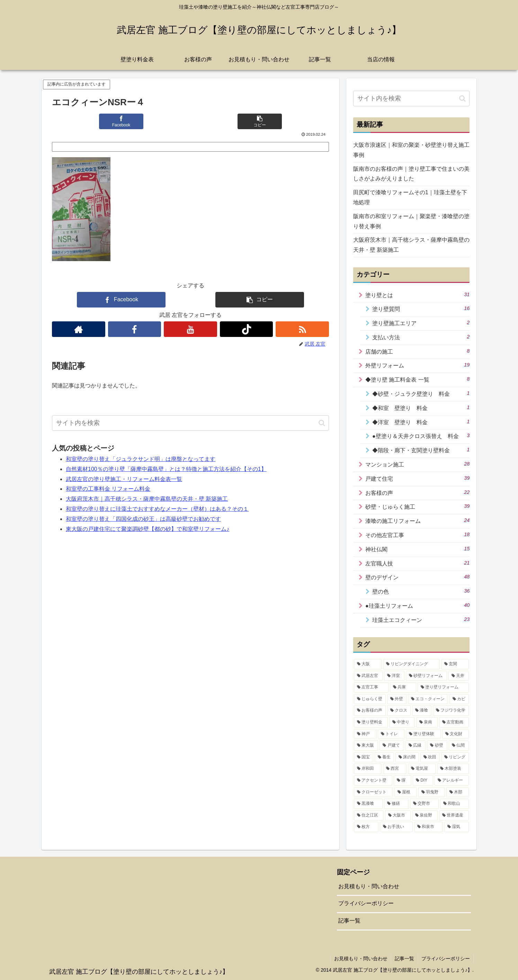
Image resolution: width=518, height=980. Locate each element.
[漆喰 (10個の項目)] (422, 711)
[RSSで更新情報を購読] (302, 329)
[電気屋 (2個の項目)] (422, 769)
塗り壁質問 (421, 309)
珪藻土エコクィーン (421, 620)
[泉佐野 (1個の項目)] (425, 816)
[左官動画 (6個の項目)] (454, 722)
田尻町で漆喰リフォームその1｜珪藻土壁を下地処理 (410, 197)
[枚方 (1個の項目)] (366, 827)
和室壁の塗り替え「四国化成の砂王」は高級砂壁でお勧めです (143, 519)
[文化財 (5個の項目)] (456, 734)
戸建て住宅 (417, 478)
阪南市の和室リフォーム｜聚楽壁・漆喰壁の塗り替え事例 (411, 221)
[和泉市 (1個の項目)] (428, 827)
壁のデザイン (417, 577)
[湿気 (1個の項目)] (457, 827)
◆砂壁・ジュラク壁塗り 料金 (421, 393)
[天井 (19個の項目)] (459, 676)
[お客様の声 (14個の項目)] (370, 711)
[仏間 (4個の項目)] (459, 746)
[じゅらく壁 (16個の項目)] (370, 699)
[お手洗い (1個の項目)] (396, 827)
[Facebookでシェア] (121, 121)
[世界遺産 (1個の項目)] (454, 816)
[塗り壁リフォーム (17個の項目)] (443, 687)
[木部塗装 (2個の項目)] (453, 769)
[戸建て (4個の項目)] (392, 746)
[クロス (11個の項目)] (399, 711)
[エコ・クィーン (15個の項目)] (428, 699)
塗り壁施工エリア (421, 323)
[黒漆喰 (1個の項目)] (368, 804)
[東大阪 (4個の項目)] (366, 746)
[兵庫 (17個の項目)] (403, 687)
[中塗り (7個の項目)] (402, 722)
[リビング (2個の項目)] (455, 757)
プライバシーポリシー (366, 903)
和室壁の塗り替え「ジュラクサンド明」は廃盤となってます (141, 459)
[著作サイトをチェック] (79, 329)
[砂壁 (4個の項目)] (437, 746)
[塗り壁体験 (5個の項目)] (423, 734)
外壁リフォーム (417, 365)
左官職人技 (417, 563)
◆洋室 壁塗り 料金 (421, 422)
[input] (190, 423)
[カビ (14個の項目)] (459, 699)
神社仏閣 (417, 549)
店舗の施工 (417, 351)
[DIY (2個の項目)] (423, 781)
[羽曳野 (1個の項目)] (432, 792)
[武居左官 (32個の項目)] (368, 676)
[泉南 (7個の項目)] (427, 722)
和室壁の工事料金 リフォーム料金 (108, 489)
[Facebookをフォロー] (135, 329)
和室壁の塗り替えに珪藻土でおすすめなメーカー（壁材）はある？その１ (157, 509)
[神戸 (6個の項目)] (365, 734)
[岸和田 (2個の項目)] (368, 769)
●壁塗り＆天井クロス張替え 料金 (421, 436)
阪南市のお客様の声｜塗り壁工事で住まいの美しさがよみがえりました (411, 174)
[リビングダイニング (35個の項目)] (411, 664)
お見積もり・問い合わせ (369, 886)
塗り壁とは (417, 295)
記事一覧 (349, 921)
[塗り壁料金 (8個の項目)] (371, 722)
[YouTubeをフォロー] (190, 329)
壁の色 (421, 591)
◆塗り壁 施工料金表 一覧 (417, 379)
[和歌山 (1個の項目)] (454, 804)
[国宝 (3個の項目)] (364, 757)
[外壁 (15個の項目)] (397, 699)
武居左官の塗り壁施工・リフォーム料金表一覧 (124, 479)
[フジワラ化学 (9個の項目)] (451, 711)
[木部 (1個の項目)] (458, 792)
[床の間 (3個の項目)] (407, 757)
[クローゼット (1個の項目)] (373, 792)
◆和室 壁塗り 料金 (421, 408)
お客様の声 (417, 492)
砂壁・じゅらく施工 (417, 506)
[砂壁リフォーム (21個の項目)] (426, 676)
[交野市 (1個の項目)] (424, 804)
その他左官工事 (417, 535)
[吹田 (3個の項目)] (430, 757)
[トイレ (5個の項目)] (391, 734)
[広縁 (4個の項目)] (416, 746)
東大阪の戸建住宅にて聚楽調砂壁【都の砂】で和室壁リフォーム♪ (148, 529)
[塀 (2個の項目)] (403, 781)
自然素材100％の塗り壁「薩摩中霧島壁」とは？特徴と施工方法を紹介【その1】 (166, 469)
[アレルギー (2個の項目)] (452, 781)
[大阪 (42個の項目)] (368, 664)
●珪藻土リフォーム (417, 605)
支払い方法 (421, 337)
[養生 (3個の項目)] (384, 757)
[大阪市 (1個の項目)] (398, 816)
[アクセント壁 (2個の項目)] (373, 781)
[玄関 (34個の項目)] (455, 664)
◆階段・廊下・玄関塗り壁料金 (421, 450)
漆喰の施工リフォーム (417, 520)
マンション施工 (417, 464)
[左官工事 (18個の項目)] (371, 687)
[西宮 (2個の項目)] (395, 769)
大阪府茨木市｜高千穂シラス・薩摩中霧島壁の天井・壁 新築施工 (147, 499)
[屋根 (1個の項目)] (406, 792)
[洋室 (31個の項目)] (394, 676)
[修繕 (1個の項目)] (396, 804)
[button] (260, 121)
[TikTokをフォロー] (247, 329)
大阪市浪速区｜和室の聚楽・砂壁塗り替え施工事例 (411, 150)
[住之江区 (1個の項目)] (369, 816)
